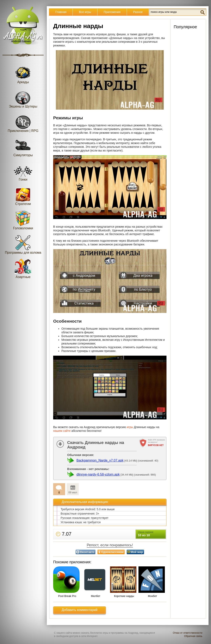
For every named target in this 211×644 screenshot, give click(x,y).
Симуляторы (23, 147)
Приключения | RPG (23, 123)
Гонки (23, 171)
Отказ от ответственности (188, 633)
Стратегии (23, 196)
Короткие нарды (124, 596)
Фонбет (152, 596)
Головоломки (23, 220)
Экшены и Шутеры (23, 98)
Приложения (112, 12)
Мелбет (96, 596)
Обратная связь (193, 636)
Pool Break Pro (67, 596)
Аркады (23, 74)
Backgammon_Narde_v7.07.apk (100, 460)
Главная (61, 12)
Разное (138, 12)
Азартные (23, 269)
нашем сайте (62, 431)
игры (130, 427)
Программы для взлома (23, 244)
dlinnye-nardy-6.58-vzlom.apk (98, 474)
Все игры (85, 12)
